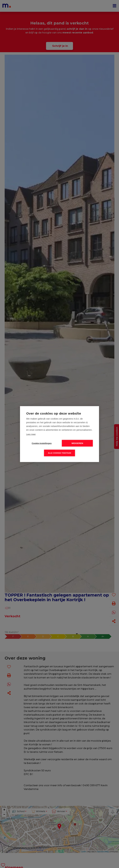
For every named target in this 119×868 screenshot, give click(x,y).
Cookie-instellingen (42, 443)
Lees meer (31, 434)
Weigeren (77, 443)
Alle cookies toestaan (59, 453)
